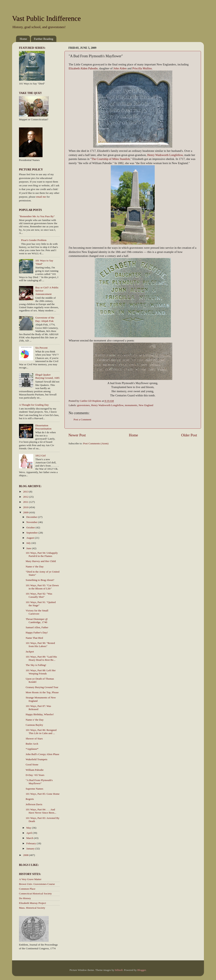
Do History (25, 898)
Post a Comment (82, 419)
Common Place (27, 889)
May (29, 828)
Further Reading (44, 39)
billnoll (119, 970)
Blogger (142, 970)
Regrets (30, 799)
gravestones (83, 405)
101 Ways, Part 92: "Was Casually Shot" (39, 595)
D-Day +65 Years (35, 775)
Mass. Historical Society (32, 908)
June (29, 548)
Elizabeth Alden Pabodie (83, 68)
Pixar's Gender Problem (34, 240)
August (30, 538)
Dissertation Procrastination (43, 427)
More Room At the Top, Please (42, 692)
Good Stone (32, 764)
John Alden (120, 68)
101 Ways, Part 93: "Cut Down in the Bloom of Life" (42, 587)
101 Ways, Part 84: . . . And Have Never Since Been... (41, 811)
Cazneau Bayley (34, 725)
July (29, 543)
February (31, 843)
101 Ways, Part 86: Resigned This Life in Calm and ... (41, 732)
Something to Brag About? (40, 580)
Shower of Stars (34, 739)
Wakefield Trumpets (37, 759)
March (30, 838)
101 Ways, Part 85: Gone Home (43, 794)
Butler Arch (32, 744)
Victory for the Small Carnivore (37, 612)
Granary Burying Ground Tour (42, 687)
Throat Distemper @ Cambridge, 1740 (37, 621)
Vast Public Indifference (46, 18)
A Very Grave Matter (30, 879)
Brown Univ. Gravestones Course (37, 884)
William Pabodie (35, 770)
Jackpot (30, 652)
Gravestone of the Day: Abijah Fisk (45, 319)
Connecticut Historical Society (35, 893)
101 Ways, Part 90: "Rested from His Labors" (40, 645)
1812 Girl (40, 456)
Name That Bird (34, 638)
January (31, 849)
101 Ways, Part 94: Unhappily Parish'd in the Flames (42, 554)
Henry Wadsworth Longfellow (165, 155)
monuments (131, 405)
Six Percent (41, 348)
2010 (26, 507)
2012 (26, 497)
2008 (26, 855)
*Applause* (32, 749)
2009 (26, 512)
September (32, 533)
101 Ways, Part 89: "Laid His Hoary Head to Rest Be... (41, 658)
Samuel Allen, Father (37, 627)
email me (41, 197)
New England (146, 405)
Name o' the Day (35, 566)
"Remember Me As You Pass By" (37, 216)
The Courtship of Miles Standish (111, 159)
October (31, 527)
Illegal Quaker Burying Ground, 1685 (47, 376)
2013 (26, 492)
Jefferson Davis (34, 804)
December (32, 517)
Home (23, 39)
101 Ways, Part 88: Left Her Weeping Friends (41, 672)
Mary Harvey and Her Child (41, 561)
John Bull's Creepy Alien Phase (43, 754)
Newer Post (77, 435)
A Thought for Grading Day (34, 405)
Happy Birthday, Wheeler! (40, 714)
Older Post (189, 435)
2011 (26, 502)
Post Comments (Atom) (96, 443)
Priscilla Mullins (142, 68)
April (29, 833)
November (32, 522)
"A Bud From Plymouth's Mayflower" (39, 782)
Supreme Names (35, 789)
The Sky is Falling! (36, 665)
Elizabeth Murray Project (32, 903)
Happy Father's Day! (37, 632)
